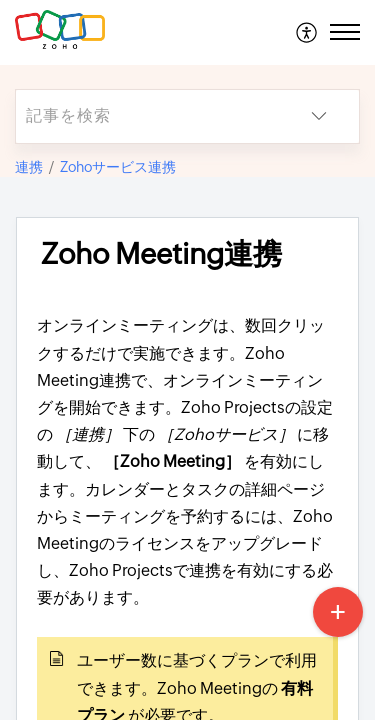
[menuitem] (307, 32)
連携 (29, 167)
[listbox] (319, 116)
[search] (147, 116)
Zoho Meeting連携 (161, 254)
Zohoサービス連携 (118, 167)
